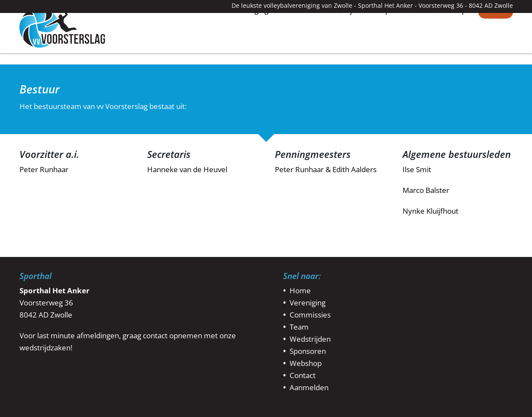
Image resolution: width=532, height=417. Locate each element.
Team (299, 327)
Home (205, 50)
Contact (496, 50)
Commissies (310, 315)
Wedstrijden (344, 50)
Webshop (450, 50)
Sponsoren (400, 50)
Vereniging (250, 50)
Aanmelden (309, 387)
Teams (296, 50)
